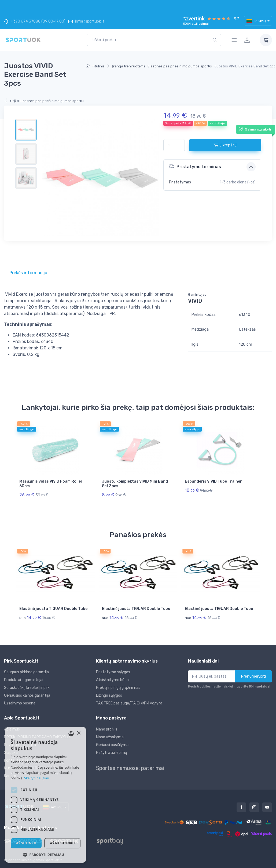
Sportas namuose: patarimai (130, 768)
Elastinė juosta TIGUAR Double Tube (53, 609)
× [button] (78, 733)
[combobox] (154, 40)
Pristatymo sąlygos (113, 672)
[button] (46, 855)
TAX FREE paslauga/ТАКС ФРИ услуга (129, 703)
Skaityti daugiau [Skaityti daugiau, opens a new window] (37, 778)
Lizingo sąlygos (109, 695)
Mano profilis (107, 729)
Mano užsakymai (110, 737)
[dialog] (46, 795)
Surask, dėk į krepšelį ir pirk (27, 688)
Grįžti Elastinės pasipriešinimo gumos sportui (44, 101)
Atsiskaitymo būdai (113, 680)
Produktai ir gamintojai (24, 680)
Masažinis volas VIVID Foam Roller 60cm (51, 484)
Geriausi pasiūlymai (113, 745)
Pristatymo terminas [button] (195, 166)
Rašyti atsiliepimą (112, 753)
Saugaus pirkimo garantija (26, 672)
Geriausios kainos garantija (27, 695)
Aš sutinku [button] (26, 843)
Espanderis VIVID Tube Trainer (213, 481)
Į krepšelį (225, 145)
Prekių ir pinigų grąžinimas (118, 688)
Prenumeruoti (253, 676)
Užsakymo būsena (20, 703)
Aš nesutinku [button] (62, 843)
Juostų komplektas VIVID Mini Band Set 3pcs (135, 484)
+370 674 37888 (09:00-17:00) (35, 21)
